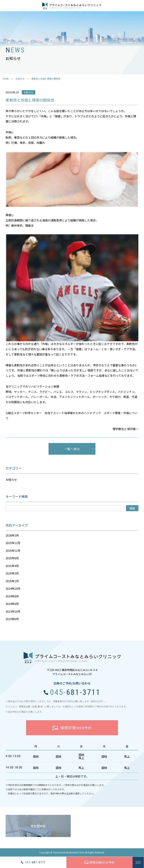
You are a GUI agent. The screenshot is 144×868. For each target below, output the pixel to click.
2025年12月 (13, 543)
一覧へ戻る (72, 449)
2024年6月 (12, 604)
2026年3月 (12, 535)
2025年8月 (12, 558)
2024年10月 (13, 588)
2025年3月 (12, 573)
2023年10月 (13, 611)
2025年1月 (12, 581)
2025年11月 (13, 551)
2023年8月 (12, 619)
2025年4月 (12, 566)
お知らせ (20, 79)
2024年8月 (12, 596)
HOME (6, 79)
